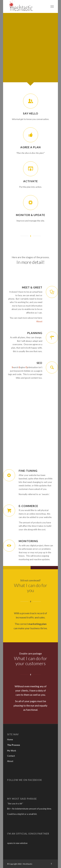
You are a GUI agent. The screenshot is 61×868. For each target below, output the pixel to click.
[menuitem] (52, 6)
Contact (11, 756)
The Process (14, 745)
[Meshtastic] (26, 6)
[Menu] (52, 6)
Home (10, 739)
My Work (12, 751)
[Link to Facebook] (51, 864)
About (39, 321)
